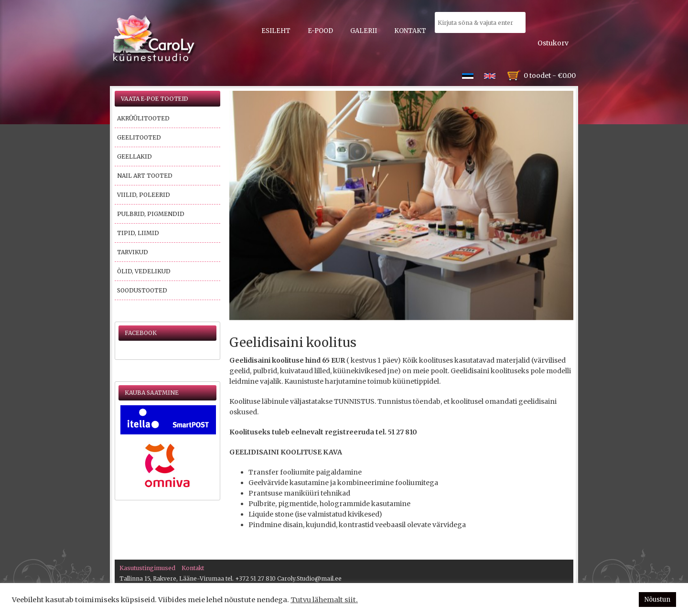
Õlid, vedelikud (144, 271)
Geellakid (134, 157)
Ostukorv (553, 43)
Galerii (364, 31)
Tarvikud (133, 252)
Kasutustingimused (147, 568)
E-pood (320, 31)
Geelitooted (139, 137)
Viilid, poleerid (144, 195)
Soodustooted (142, 290)
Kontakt (410, 31)
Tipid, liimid (138, 233)
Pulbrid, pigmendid (151, 214)
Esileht (276, 31)
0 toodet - (550, 76)
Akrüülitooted (143, 118)
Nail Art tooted (145, 176)
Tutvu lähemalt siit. (324, 600)
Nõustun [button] (657, 600)
